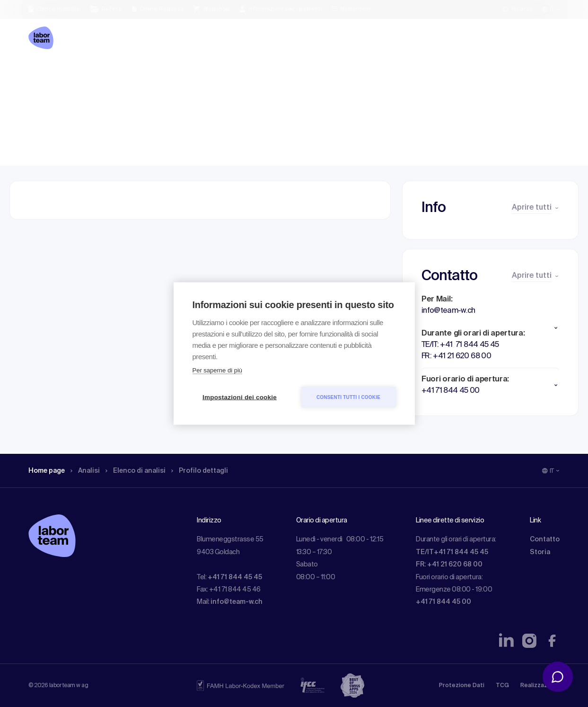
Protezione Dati (462, 686)
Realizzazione (540, 686)
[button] (490, 328)
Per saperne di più (218, 370)
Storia (540, 552)
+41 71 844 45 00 (443, 602)
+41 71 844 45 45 (235, 577)
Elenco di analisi (146, 73)
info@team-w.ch (237, 602)
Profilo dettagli (216, 73)
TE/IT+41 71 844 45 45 (452, 552)
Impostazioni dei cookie (240, 397)
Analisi (92, 73)
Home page (49, 73)
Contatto (545, 539)
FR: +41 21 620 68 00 (449, 565)
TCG (502, 686)
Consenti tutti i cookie (348, 397)
